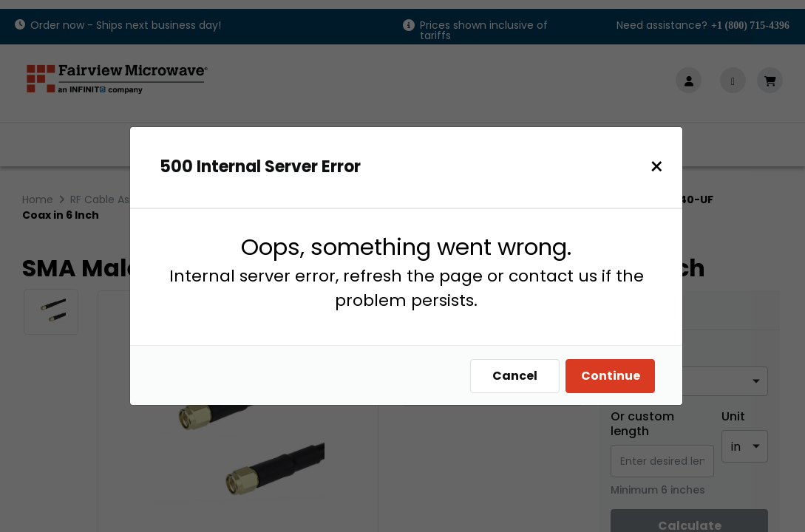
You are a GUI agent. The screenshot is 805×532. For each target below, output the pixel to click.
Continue (611, 376)
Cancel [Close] (515, 376)
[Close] (657, 167)
